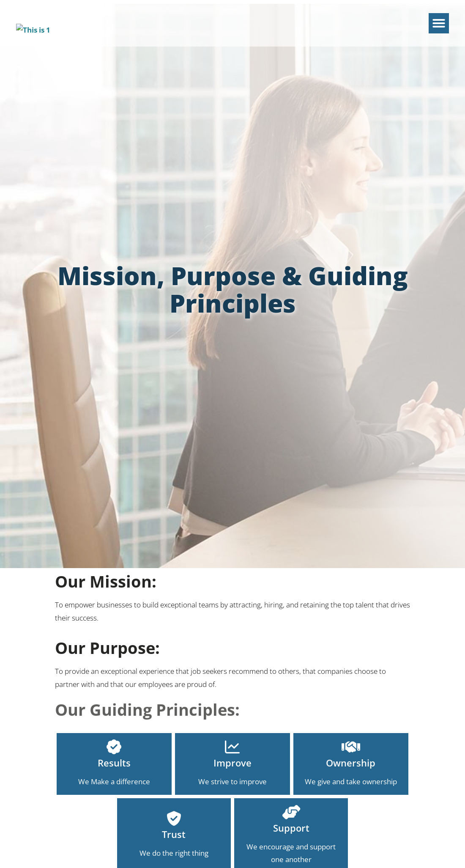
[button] (439, 18)
